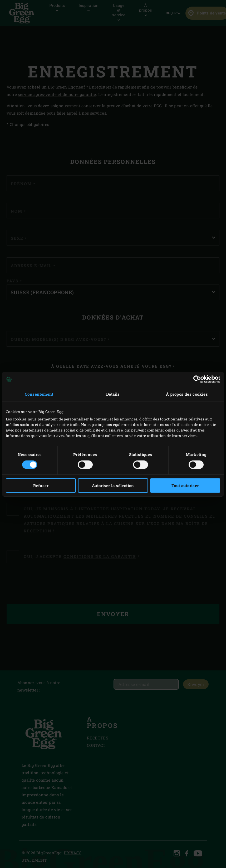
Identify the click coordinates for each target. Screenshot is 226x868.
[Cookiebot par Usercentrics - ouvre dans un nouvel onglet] (197, 379)
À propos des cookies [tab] (187, 394)
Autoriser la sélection (113, 486)
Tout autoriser (185, 486)
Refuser (41, 486)
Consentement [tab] (39, 394)
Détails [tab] (113, 394)
